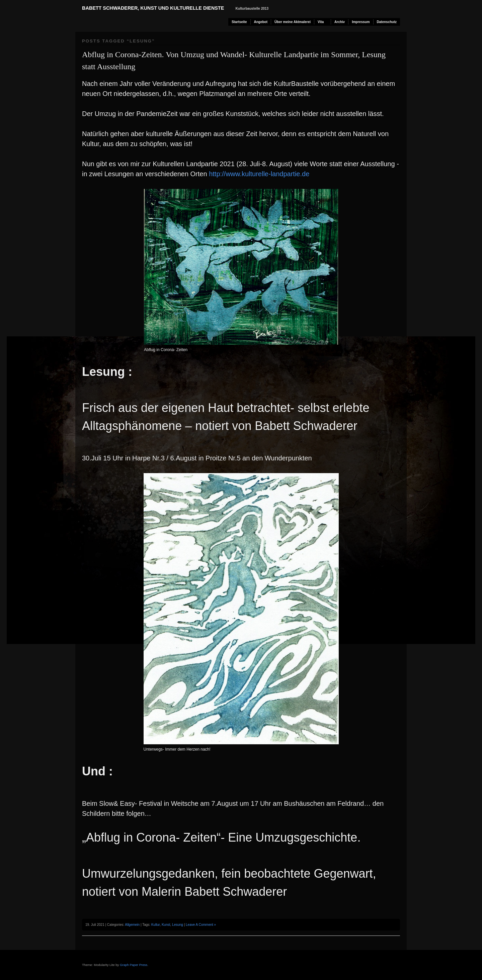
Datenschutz (387, 22)
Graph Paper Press (134, 965)
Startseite (239, 22)
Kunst (166, 925)
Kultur (156, 925)
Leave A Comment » (201, 925)
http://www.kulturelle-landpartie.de (259, 174)
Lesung (178, 925)
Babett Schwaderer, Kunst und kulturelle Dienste (153, 8)
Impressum (361, 22)
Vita (321, 22)
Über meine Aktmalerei (293, 22)
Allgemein (132, 925)
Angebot (261, 22)
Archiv (340, 22)
